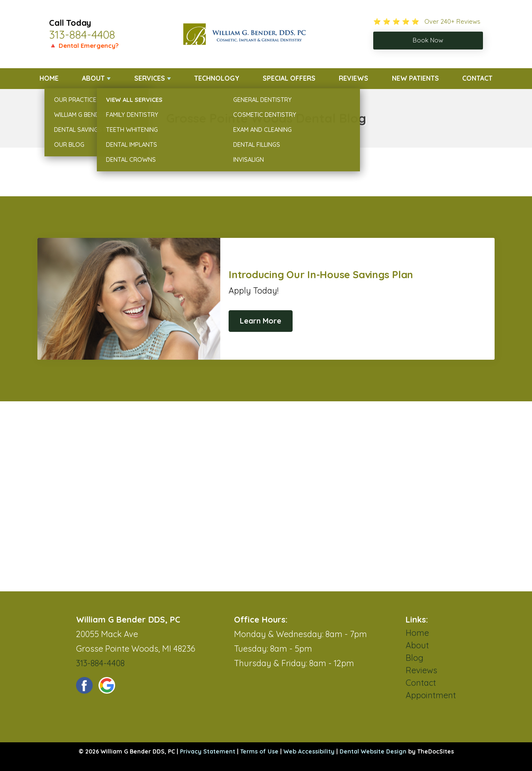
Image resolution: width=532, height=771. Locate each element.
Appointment (431, 695)
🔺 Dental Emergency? (84, 46)
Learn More (261, 321)
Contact (477, 78)
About (93, 78)
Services (150, 78)
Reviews (353, 78)
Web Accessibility (309, 751)
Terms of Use (259, 751)
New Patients (415, 78)
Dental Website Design (373, 751)
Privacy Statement (208, 751)
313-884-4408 (82, 35)
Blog (415, 658)
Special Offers (289, 78)
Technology (217, 78)
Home (49, 78)
